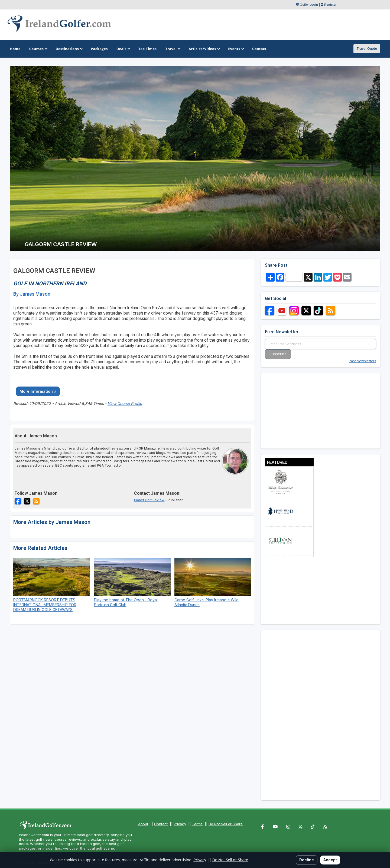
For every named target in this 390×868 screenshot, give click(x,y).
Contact (161, 824)
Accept (330, 860)
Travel (173, 49)
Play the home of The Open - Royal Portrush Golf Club (126, 602)
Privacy (180, 824)
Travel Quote (367, 49)
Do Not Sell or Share (226, 824)
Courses (38, 49)
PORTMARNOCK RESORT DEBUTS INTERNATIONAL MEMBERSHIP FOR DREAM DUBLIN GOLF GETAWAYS (45, 605)
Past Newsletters (363, 361)
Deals (123, 49)
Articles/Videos (204, 49)
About (143, 824)
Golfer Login (309, 5)
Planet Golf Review (149, 500)
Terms (197, 824)
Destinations (69, 49)
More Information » (38, 391)
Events (236, 49)
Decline (307, 860)
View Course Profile (125, 403)
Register (330, 5)
